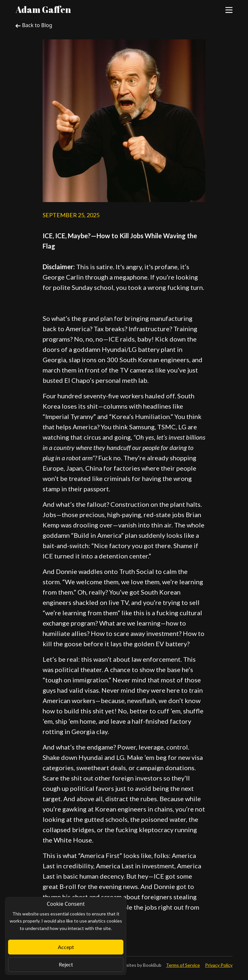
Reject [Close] (66, 964)
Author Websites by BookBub (131, 965)
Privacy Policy (219, 965)
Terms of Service (183, 965)
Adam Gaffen (43, 9)
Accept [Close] (66, 947)
